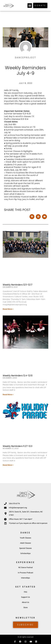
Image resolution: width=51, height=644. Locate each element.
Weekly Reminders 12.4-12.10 (18, 376)
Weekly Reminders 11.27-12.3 (17, 446)
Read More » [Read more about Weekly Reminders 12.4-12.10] (8, 395)
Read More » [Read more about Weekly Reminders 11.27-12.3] (8, 465)
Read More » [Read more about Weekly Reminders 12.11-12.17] (8, 309)
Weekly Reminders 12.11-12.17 (18, 285)
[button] (30, 6)
